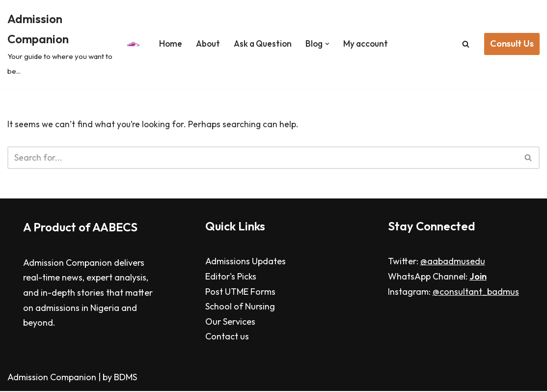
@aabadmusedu (453, 263)
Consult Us (512, 43)
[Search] (466, 44)
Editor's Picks (231, 278)
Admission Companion (53, 378)
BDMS (125, 378)
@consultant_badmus (476, 293)
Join (478, 278)
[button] (330, 44)
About (205, 43)
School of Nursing (240, 308)
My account (369, 43)
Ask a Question (263, 43)
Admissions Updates (246, 263)
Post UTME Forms (240, 293)
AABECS (115, 228)
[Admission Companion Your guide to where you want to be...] (72, 44)
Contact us (227, 338)
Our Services (230, 322)
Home (166, 43)
